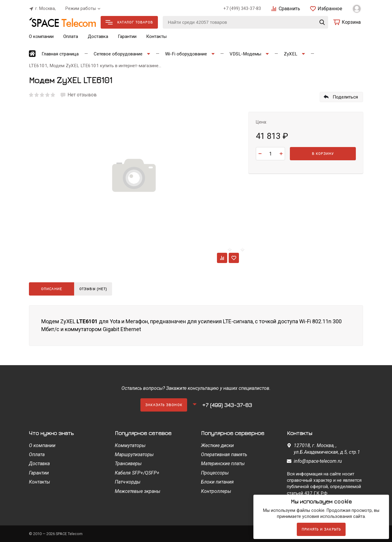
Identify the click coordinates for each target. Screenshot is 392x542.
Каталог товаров (129, 22)
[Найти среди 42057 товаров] (245, 22)
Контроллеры (216, 491)
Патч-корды (128, 482)
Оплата (71, 36)
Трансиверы (128, 464)
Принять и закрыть (321, 529)
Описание (52, 289)
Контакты (156, 36)
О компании (41, 36)
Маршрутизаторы (134, 454)
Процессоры (215, 473)
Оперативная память (224, 454)
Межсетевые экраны (138, 491)
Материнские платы (223, 464)
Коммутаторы (130, 445)
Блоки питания (217, 482)
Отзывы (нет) (95, 289)
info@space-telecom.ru (318, 461)
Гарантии (127, 36)
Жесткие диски (217, 445)
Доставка (98, 36)
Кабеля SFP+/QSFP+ (137, 473)
